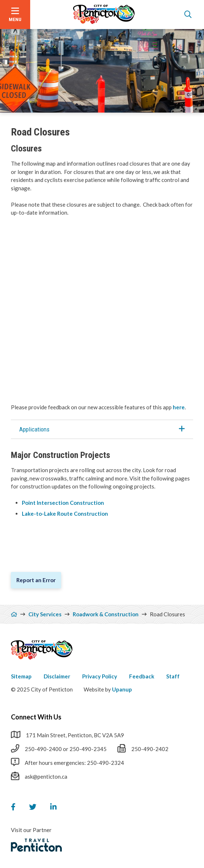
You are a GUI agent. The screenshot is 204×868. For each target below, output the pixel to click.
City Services (45, 614)
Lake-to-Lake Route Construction (65, 514)
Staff (173, 676)
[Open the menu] (15, 15)
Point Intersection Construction (63, 503)
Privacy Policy (100, 676)
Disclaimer (57, 676)
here (179, 407)
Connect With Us (36, 717)
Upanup (122, 689)
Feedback (142, 676)
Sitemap (21, 676)
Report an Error (36, 580)
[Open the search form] (188, 15)
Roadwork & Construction (106, 614)
